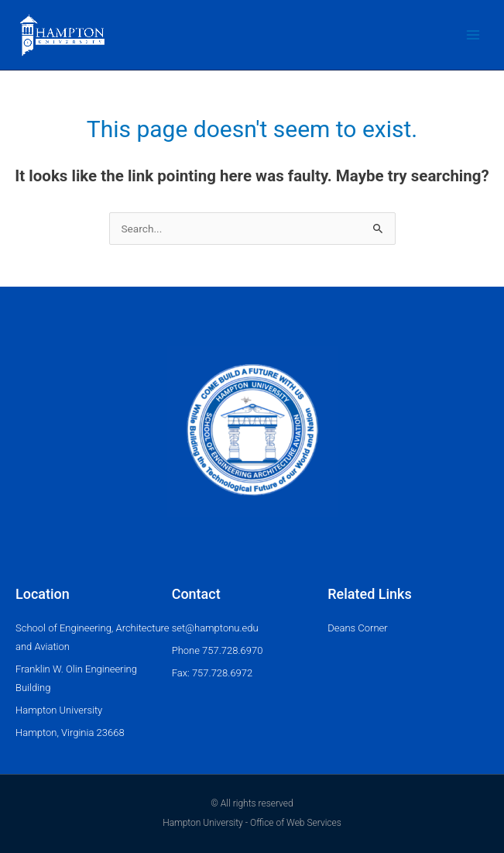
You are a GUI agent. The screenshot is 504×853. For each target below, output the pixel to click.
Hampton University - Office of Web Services (252, 823)
